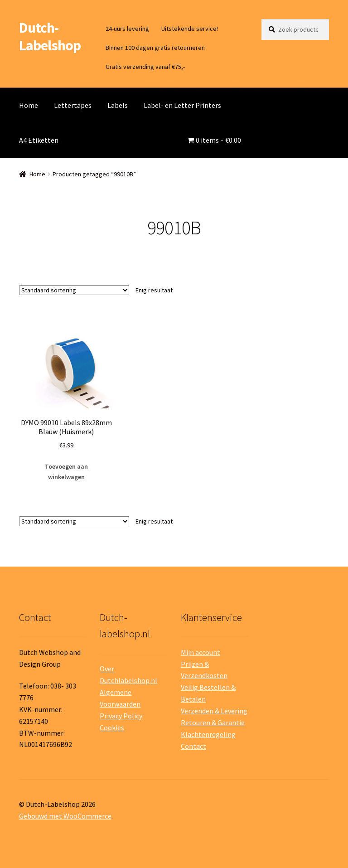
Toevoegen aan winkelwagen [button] (66, 472)
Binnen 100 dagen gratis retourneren (155, 48)
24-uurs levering (127, 29)
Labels (118, 105)
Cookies (112, 727)
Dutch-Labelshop (50, 36)
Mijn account (201, 652)
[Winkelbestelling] (74, 290)
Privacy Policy (121, 716)
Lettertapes (73, 105)
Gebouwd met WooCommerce (65, 816)
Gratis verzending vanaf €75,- (145, 67)
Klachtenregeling (208, 734)
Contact (193, 746)
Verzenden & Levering (214, 711)
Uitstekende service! (190, 29)
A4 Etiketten (39, 140)
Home (29, 105)
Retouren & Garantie (213, 723)
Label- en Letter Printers (182, 105)
